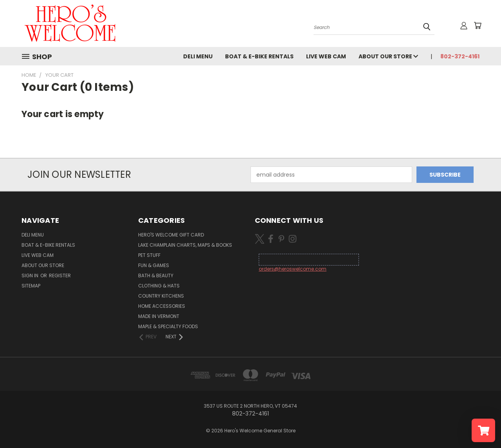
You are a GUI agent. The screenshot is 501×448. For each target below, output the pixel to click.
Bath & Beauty (156, 275)
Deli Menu (198, 56)
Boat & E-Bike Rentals (259, 56)
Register (60, 275)
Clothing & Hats (159, 286)
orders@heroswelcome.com (293, 269)
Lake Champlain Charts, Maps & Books (185, 245)
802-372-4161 (460, 56)
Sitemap (31, 286)
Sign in (31, 275)
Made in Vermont (159, 316)
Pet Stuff (149, 255)
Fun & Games (154, 265)
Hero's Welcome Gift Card (171, 235)
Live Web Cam (326, 56)
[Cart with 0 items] (478, 25)
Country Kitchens (161, 296)
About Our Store (388, 56)
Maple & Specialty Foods (168, 326)
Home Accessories (162, 306)
